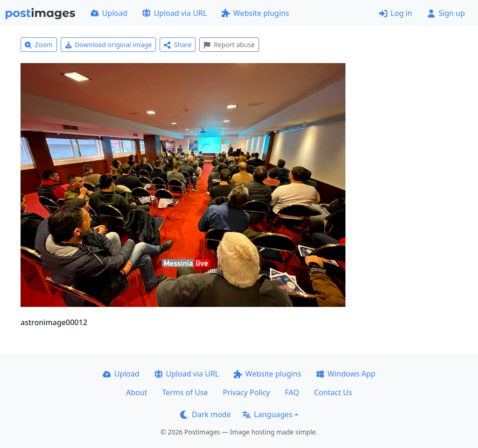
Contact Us (333, 392)
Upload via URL (175, 13)
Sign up (446, 13)
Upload (109, 13)
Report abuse (229, 45)
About (137, 392)
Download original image (109, 45)
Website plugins (255, 13)
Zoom (39, 45)
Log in (396, 13)
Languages (267, 414)
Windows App (346, 374)
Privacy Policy (246, 392)
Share (178, 45)
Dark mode (205, 414)
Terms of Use (185, 392)
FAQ (292, 392)
